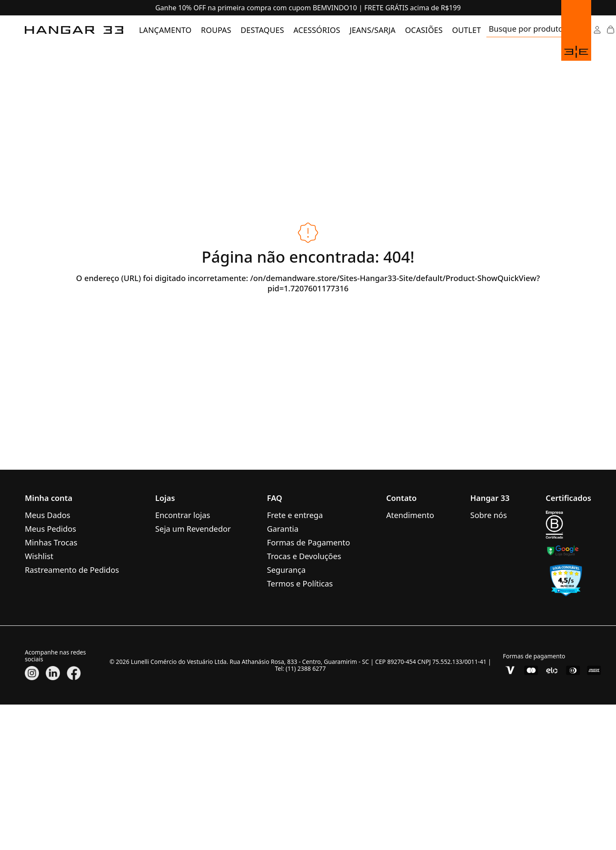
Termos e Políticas (300, 583)
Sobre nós (489, 515)
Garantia (283, 529)
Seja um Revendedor (193, 529)
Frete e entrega (295, 515)
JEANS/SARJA (372, 30)
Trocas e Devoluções (304, 556)
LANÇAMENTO (165, 30)
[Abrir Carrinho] (610, 30)
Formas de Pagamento (308, 542)
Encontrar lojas (183, 515)
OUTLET (467, 30)
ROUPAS (216, 30)
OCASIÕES (424, 30)
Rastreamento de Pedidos (72, 570)
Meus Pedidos (50, 529)
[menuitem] (165, 30)
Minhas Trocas (51, 542)
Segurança (286, 570)
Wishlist (39, 556)
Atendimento (410, 515)
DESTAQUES (262, 30)
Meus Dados (47, 515)
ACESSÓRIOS (317, 30)
